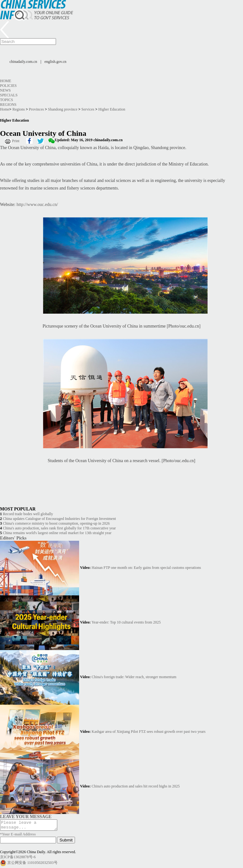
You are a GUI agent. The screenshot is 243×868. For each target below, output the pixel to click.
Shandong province (63, 109)
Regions (8, 105)
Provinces (36, 109)
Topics (6, 100)
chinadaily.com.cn (23, 62)
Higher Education (112, 109)
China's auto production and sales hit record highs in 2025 (136, 786)
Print (16, 141)
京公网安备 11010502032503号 (32, 865)
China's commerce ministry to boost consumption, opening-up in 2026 (56, 523)
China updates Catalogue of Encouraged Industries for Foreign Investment (59, 519)
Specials (9, 95)
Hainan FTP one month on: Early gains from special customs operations (146, 568)
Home (6, 81)
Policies (8, 86)
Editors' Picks (13, 538)
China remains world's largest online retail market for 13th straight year (57, 533)
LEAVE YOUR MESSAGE (26, 817)
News (5, 90)
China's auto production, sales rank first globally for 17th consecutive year (59, 528)
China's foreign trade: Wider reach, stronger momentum (134, 677)
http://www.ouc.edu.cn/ (37, 205)
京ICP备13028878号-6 (18, 859)
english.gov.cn (56, 62)
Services (88, 109)
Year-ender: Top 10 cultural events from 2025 (126, 622)
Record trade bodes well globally (28, 514)
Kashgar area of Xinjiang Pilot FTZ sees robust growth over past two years (149, 732)
